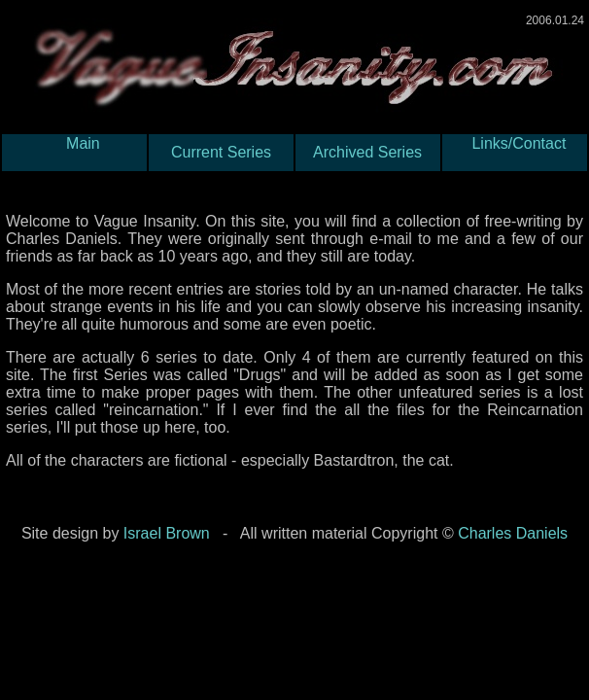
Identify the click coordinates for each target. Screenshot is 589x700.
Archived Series (368, 152)
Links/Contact (515, 152)
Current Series (221, 152)
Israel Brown (167, 533)
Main (74, 152)
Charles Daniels (513, 533)
